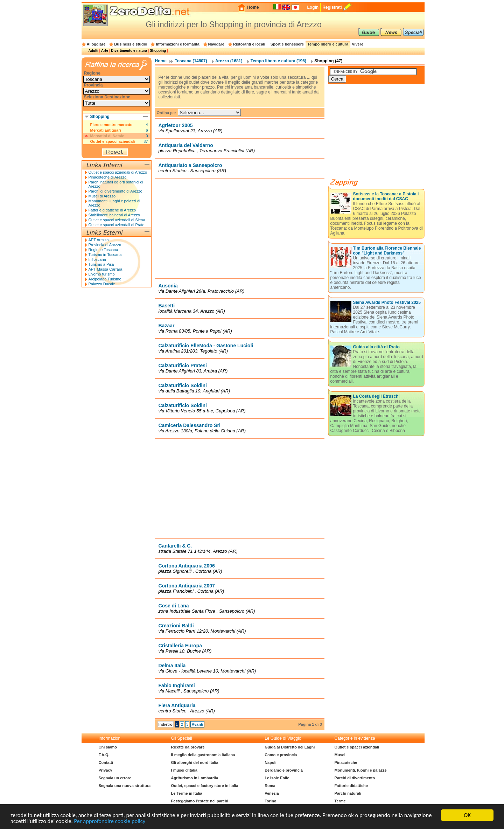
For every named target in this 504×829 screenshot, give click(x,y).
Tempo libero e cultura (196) (278, 61)
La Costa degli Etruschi (376, 396)
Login (313, 7)
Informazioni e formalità (177, 44)
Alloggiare (96, 44)
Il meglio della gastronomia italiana (203, 755)
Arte (105, 51)
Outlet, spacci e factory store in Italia (205, 786)
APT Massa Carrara (106, 269)
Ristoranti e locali (249, 44)
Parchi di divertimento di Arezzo (115, 191)
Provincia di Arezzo (105, 245)
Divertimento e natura (129, 51)
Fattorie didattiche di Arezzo (112, 210)
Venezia (272, 793)
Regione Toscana (103, 250)
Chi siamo (108, 747)
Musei (340, 755)
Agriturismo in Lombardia (195, 778)
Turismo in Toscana (105, 255)
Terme (340, 801)
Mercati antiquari (106, 130)
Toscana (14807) (191, 61)
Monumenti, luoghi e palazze (361, 770)
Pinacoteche (346, 762)
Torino (270, 801)
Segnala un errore (115, 778)
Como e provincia (281, 755)
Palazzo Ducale (102, 284)
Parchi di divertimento (355, 778)
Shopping (158, 51)
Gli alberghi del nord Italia (195, 762)
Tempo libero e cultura (328, 44)
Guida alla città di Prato (376, 347)
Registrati (332, 7)
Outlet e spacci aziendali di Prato (117, 225)
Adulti (93, 51)
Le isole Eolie (277, 778)
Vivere (358, 44)
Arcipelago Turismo (105, 279)
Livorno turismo (102, 274)
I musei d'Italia (184, 770)
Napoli (271, 762)
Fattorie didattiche (351, 786)
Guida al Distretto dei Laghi (290, 747)
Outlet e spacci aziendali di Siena (117, 220)
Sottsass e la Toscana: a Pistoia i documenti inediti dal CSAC (386, 196)
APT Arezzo (99, 240)
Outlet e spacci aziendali (113, 141)
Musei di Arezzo (102, 196)
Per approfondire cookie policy (142, 821)
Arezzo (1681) (229, 61)
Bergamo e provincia (284, 770)
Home (253, 7)
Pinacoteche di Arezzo (108, 177)
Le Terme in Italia (187, 793)
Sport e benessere (287, 44)
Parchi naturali (348, 793)
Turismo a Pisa (101, 264)
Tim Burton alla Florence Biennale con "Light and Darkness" (387, 251)
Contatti (106, 762)
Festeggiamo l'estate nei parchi (200, 801)
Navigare (216, 44)
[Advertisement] (240, 228)
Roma (270, 786)
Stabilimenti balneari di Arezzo (114, 215)
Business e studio (131, 44)
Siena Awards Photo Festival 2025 (387, 302)
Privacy (106, 770)
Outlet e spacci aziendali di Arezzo (118, 172)
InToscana (97, 259)
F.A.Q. (104, 755)
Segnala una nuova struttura (125, 786)
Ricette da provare (188, 747)
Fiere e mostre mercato (111, 125)
